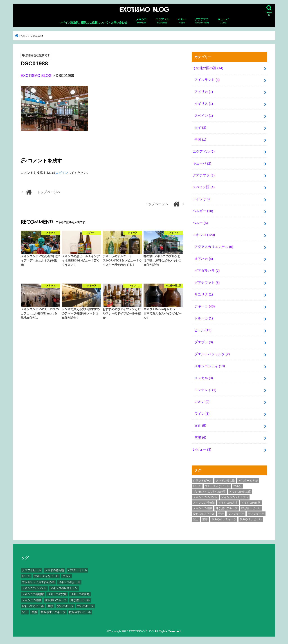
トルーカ (204, 318)
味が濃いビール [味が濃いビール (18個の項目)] (251, 508)
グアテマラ (202, 21)
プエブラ (204, 342)
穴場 (200, 438)
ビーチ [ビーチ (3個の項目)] (197, 486)
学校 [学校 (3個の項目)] (221, 514)
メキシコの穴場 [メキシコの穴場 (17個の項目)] (228, 503)
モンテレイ (205, 390)
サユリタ (204, 294)
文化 (200, 426)
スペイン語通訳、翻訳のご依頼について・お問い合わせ (93, 23)
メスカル (204, 378)
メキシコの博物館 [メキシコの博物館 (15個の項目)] (204, 503)
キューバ (223, 21)
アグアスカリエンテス (214, 247)
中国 (200, 140)
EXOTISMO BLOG (144, 10)
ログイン (62, 173)
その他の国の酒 (208, 68)
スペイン (204, 116)
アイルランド (207, 80)
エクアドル (162, 21)
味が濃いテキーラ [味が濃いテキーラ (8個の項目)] (227, 508)
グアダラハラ (207, 271)
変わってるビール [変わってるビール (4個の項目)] (204, 514)
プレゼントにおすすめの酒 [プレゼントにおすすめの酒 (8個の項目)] (209, 492)
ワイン (202, 414)
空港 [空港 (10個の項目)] (205, 519)
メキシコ (141, 21)
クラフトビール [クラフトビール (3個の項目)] (202, 481)
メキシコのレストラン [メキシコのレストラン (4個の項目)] (235, 497)
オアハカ (204, 259)
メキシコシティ (210, 366)
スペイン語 (204, 187)
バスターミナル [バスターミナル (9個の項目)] (248, 481)
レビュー (202, 449)
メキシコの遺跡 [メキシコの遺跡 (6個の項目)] (202, 508)
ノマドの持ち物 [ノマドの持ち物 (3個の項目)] (225, 481)
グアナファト (207, 283)
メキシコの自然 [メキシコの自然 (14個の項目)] (251, 503)
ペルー (182, 21)
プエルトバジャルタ (212, 354)
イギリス (204, 104)
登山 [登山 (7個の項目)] (196, 519)
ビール (203, 330)
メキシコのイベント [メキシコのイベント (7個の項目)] (205, 497)
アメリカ (204, 92)
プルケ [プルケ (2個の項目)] (237, 486)
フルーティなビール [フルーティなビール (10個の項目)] (217, 486)
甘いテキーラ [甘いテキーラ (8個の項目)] (256, 514)
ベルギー (203, 211)
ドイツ (201, 199)
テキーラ (205, 306)
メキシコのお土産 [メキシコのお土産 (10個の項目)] (240, 492)
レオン (202, 402)
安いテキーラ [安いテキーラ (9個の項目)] (236, 514)
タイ (200, 128)
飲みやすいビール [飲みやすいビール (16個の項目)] (251, 519)
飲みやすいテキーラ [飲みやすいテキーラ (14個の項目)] (224, 519)
